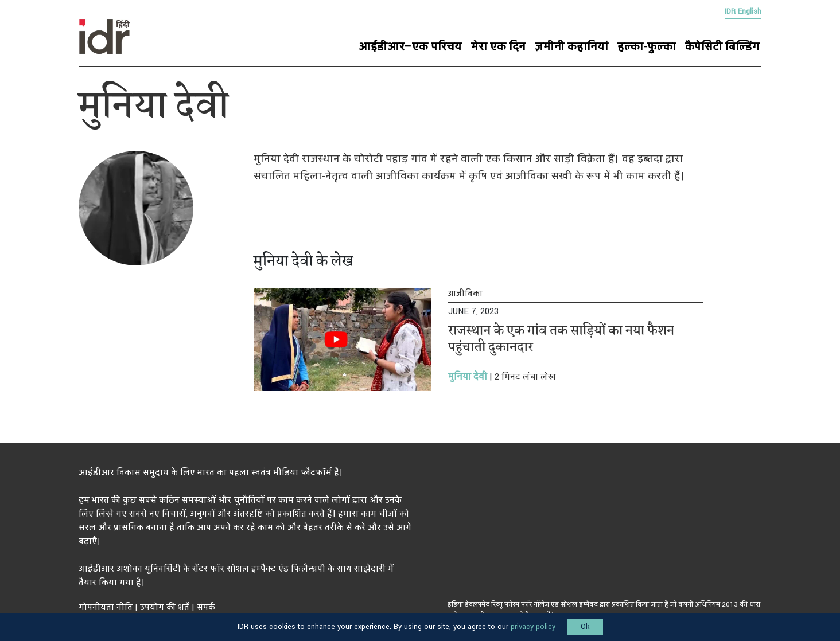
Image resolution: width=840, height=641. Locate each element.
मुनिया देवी (468, 377)
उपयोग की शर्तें (165, 607)
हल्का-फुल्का (647, 47)
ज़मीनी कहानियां (571, 47)
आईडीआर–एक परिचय (410, 47)
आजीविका (465, 294)
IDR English (743, 11)
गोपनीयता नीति (106, 607)
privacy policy (533, 627)
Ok (585, 627)
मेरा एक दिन (498, 47)
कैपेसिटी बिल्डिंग (722, 47)
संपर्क (206, 607)
